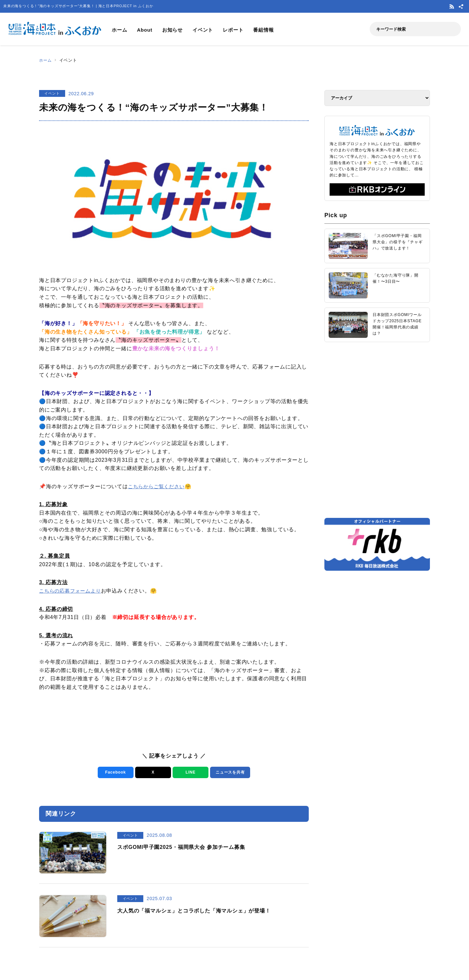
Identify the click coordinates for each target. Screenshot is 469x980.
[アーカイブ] (377, 98)
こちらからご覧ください (158, 486)
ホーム (119, 30)
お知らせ (172, 30)
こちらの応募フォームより (72, 591)
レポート (233, 30)
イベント (203, 30)
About (144, 30)
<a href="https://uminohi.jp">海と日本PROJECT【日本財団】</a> (377, 430)
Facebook (114, 772)
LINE (189, 772)
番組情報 (263, 30)
